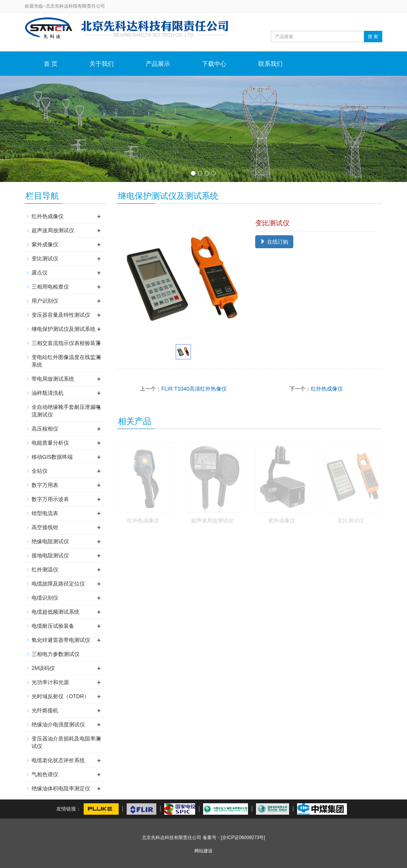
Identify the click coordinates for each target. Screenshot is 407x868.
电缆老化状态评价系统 (58, 760)
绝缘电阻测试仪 (50, 541)
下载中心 (214, 64)
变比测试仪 (351, 520)
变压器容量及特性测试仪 (61, 315)
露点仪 (40, 273)
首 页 (51, 64)
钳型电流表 (45, 513)
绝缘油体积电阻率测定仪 (61, 788)
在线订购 (274, 242)
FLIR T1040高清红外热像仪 (194, 389)
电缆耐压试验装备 (53, 626)
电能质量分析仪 (50, 443)
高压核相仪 (45, 429)
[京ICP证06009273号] (243, 838)
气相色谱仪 (45, 774)
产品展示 (158, 64)
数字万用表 (45, 485)
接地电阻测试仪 (50, 555)
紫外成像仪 (281, 520)
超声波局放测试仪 (212, 520)
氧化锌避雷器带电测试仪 (61, 640)
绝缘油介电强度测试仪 (58, 724)
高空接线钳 (45, 527)
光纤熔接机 (45, 710)
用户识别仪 (45, 301)
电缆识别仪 (45, 598)
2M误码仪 (43, 668)
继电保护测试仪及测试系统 (64, 329)
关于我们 (102, 64)
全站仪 (40, 471)
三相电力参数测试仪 (56, 654)
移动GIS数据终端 (52, 457)
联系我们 (270, 64)
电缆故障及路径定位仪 (58, 584)
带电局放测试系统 (53, 379)
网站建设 (203, 851)
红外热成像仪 (327, 389)
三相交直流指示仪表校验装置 (66, 343)
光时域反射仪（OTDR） (60, 696)
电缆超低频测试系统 (56, 612)
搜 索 (373, 37)
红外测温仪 (45, 570)
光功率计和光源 (50, 682)
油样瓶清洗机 (48, 393)
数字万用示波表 (50, 499)
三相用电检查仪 (50, 287)
